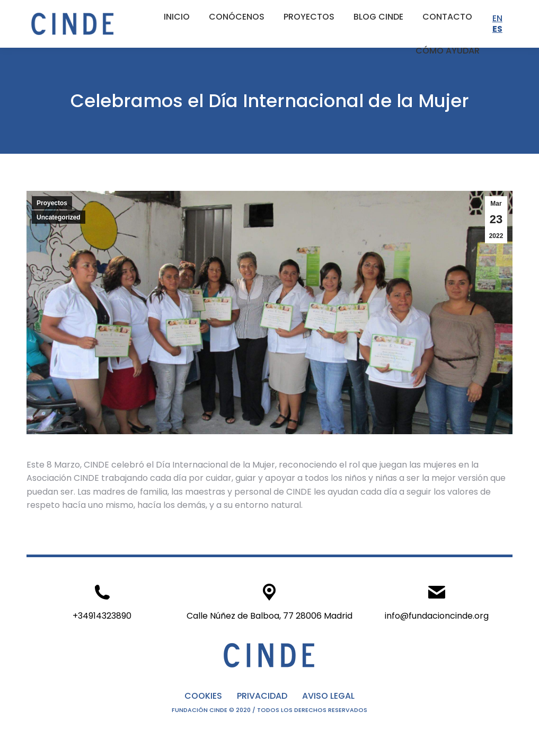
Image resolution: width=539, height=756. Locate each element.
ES (497, 29)
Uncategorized (59, 217)
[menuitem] (177, 17)
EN (497, 18)
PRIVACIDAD (262, 696)
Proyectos (52, 203)
